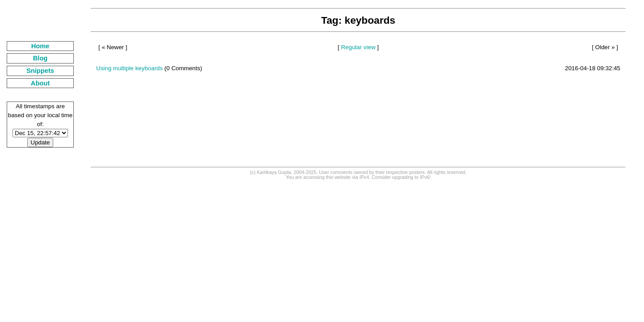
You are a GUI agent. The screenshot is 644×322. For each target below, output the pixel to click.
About (40, 83)
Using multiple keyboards (129, 68)
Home (40, 46)
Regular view (358, 47)
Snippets (40, 71)
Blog (40, 58)
